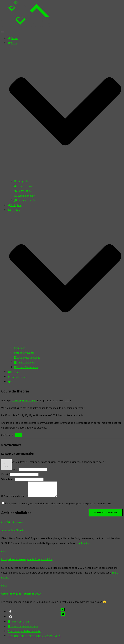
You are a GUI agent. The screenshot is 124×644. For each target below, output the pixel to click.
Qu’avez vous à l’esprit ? (14, 499)
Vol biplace (15, 205)
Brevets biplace (24, 186)
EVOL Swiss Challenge (27, 358)
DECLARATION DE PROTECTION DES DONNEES (34, 639)
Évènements (18, 525)
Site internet (8, 479)
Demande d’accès (25, 200)
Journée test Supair (13, 533)
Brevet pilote (21, 181)
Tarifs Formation (18, 624)
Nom (15, 469)
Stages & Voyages (24, 353)
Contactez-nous (18, 377)
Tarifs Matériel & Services (23, 629)
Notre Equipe (23, 191)
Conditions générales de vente (24, 634)
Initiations (20, 348)
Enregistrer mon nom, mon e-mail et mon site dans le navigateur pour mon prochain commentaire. (59, 506)
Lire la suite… (83, 546)
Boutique (14, 372)
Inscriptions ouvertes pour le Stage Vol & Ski (27, 562)
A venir (19, 435)
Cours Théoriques (25, 362)
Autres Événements (26, 367)
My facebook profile (10, 616)
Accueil (13, 38)
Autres (10, 525)
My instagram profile (10, 621)
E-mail (6, 474)
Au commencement (25, 196)
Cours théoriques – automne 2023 (21, 596)
